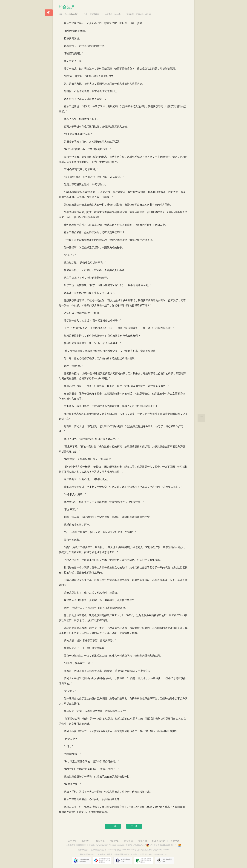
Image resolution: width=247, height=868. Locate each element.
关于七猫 (72, 841)
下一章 (134, 826)
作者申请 (175, 841)
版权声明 (142, 841)
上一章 (113, 826)
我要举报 (100, 841)
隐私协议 (128, 841)
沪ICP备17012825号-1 (135, 845)
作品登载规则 (159, 841)
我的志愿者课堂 (71, 14)
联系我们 (86, 841)
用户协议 (114, 841)
